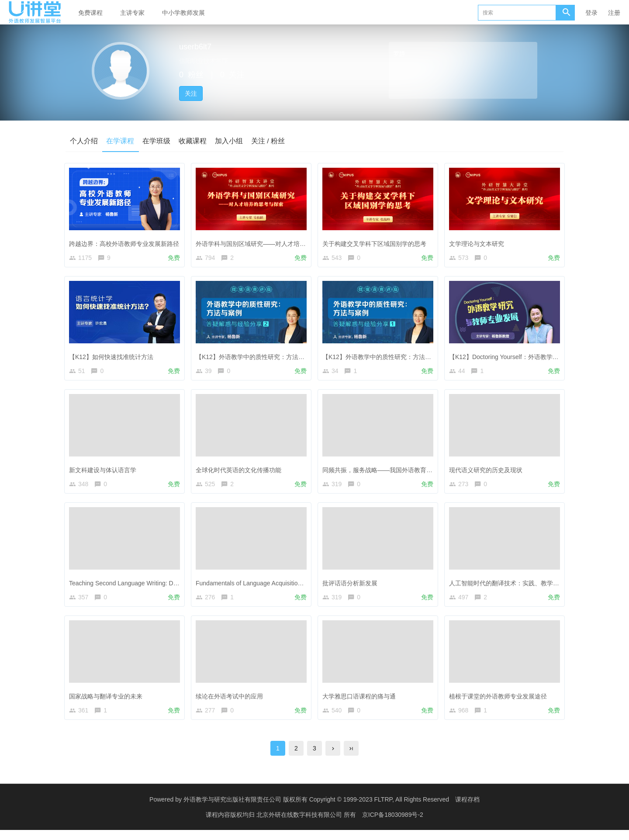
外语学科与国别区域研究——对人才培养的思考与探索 (271, 242)
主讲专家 (132, 13)
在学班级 (157, 140)
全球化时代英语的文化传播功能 (241, 472)
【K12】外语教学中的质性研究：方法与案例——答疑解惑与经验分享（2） (300, 357)
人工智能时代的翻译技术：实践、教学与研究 (512, 587)
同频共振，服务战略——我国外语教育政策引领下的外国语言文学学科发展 (425, 472)
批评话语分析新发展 (352, 587)
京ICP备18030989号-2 (393, 825)
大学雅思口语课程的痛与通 (361, 702)
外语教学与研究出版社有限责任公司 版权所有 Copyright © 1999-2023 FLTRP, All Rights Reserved (316, 809)
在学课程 (121, 140)
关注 (191, 93)
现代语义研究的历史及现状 (488, 472)
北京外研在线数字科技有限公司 (300, 825)
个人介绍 (84, 140)
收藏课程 (194, 140)
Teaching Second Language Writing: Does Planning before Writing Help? (170, 587)
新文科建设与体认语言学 (105, 472)
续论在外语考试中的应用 (232, 702)
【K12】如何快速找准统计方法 (113, 357)
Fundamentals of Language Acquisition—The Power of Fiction (282, 587)
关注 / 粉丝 (270, 140)
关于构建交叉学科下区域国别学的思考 (377, 242)
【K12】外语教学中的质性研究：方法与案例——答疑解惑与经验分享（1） (427, 357)
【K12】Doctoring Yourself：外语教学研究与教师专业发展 (531, 357)
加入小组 (231, 140)
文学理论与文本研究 (479, 242)
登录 (591, 13)
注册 (614, 13)
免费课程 (90, 13)
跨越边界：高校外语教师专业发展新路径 (126, 242)
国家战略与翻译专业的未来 (108, 702)
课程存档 (467, 809)
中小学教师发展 (183, 13)
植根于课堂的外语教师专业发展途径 (500, 702)
